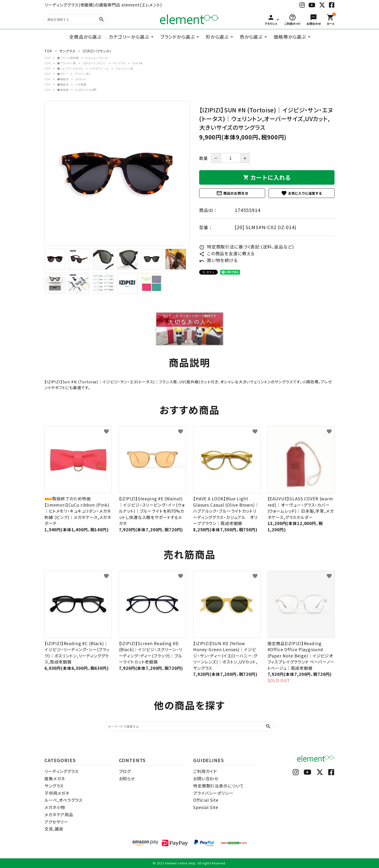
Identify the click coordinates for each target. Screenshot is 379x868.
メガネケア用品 (59, 814)
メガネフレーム (99, 68)
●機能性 (63, 79)
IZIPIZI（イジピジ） (94, 63)
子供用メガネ (57, 793)
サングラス (119, 63)
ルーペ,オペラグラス (63, 800)
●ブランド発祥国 (68, 58)
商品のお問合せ (232, 193)
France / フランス (97, 58)
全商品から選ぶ (85, 37)
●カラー (62, 74)
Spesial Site (206, 807)
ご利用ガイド (205, 771)
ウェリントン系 (124, 68)
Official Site (206, 800)
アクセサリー (56, 822)
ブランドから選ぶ (178, 37)
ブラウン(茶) (83, 74)
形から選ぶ (217, 37)
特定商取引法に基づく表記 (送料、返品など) (247, 247)
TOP (47, 58)
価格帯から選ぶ (290, 37)
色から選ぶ (251, 37)
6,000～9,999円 (86, 90)
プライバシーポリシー (213, 793)
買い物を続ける (219, 260)
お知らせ (127, 778)
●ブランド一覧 (66, 63)
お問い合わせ (206, 778)
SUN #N (137, 63)
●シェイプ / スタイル (70, 68)
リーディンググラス (62, 771)
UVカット (81, 79)
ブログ (125, 771)
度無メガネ (55, 778)
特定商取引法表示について (219, 786)
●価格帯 (63, 90)
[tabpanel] (117, 173)
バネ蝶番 (81, 84)
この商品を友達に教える (227, 253)
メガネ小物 (55, 807)
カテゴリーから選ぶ (129, 37)
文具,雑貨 (54, 829)
